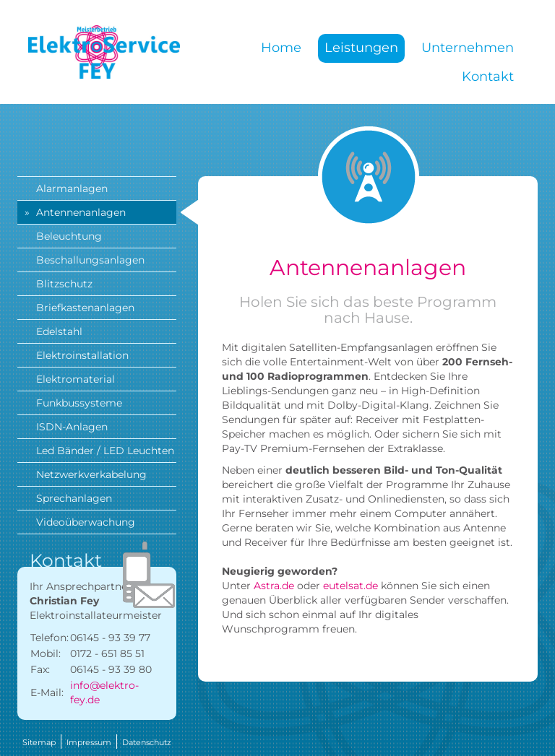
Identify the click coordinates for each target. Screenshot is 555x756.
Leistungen (361, 48)
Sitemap (39, 742)
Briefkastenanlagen (85, 308)
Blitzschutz (64, 284)
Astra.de (274, 586)
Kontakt (488, 77)
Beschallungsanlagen (90, 260)
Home (281, 48)
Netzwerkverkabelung (91, 474)
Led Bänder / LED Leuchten (105, 451)
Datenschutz (147, 742)
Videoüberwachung (86, 522)
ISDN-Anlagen (72, 427)
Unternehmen (468, 48)
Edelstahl (59, 331)
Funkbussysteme (79, 403)
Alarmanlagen (72, 188)
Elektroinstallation (82, 355)
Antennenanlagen (81, 212)
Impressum (89, 742)
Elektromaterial (76, 379)
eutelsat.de (350, 586)
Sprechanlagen (74, 498)
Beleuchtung (69, 236)
